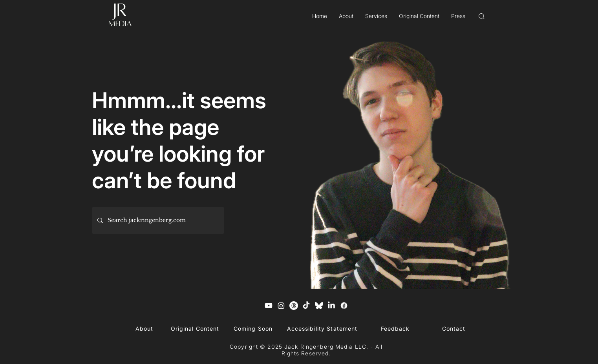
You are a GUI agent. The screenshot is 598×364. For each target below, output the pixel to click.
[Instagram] (281, 306)
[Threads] (294, 306)
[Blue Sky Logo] (319, 306)
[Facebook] (344, 306)
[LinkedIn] (331, 306)
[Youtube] (269, 306)
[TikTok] (306, 306)
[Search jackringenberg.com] (158, 220)
